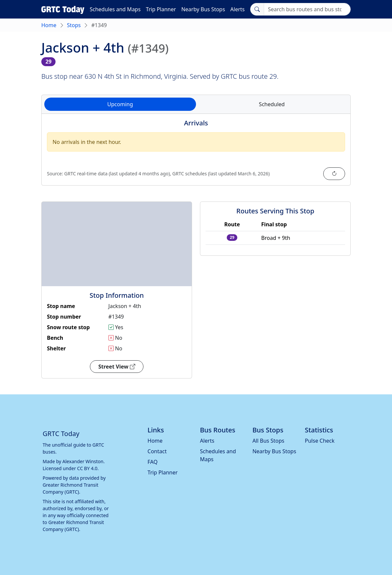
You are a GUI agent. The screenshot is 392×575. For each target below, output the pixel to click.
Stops (74, 25)
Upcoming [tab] (120, 104)
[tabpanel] (196, 154)
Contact (157, 451)
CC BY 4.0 (87, 468)
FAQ (152, 462)
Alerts (237, 9)
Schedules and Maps (115, 9)
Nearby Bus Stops (203, 9)
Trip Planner (161, 9)
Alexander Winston (83, 461)
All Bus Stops (269, 441)
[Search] (307, 9)
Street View (117, 367)
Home (49, 25)
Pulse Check (320, 441)
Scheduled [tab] (272, 104)
